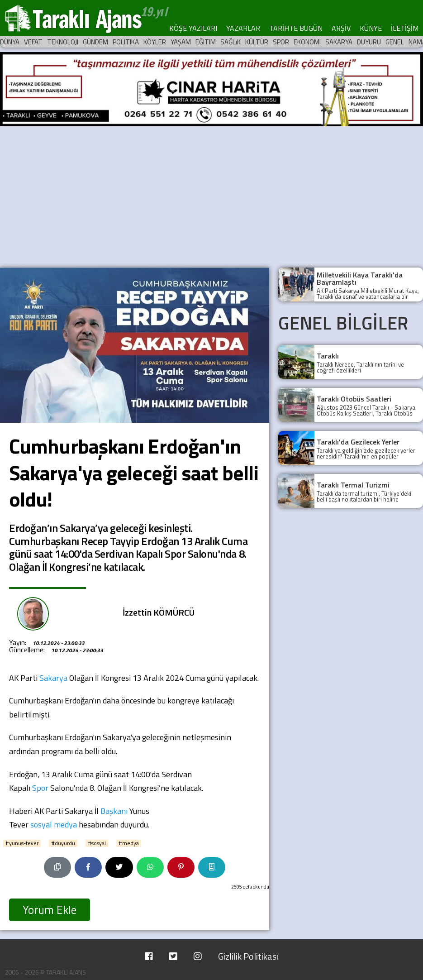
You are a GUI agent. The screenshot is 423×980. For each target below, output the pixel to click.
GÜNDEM (95, 42)
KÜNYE (371, 28)
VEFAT (33, 42)
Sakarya (53, 678)
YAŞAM (181, 42)
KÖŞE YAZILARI (193, 28)
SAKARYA (339, 42)
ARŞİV (341, 28)
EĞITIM (206, 42)
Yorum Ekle (50, 910)
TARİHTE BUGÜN (296, 28)
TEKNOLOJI (63, 42)
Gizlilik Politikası (248, 956)
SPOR (281, 42)
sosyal (41, 825)
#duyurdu (63, 843)
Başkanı (114, 811)
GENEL (395, 42)
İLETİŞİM (405, 28)
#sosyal (97, 843)
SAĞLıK (231, 42)
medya (65, 825)
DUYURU (369, 42)
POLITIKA (126, 42)
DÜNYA (10, 42)
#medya (129, 843)
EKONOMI (307, 42)
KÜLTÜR (257, 42)
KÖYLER (155, 42)
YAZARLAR (243, 28)
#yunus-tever (22, 843)
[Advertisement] (211, 195)
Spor (40, 788)
